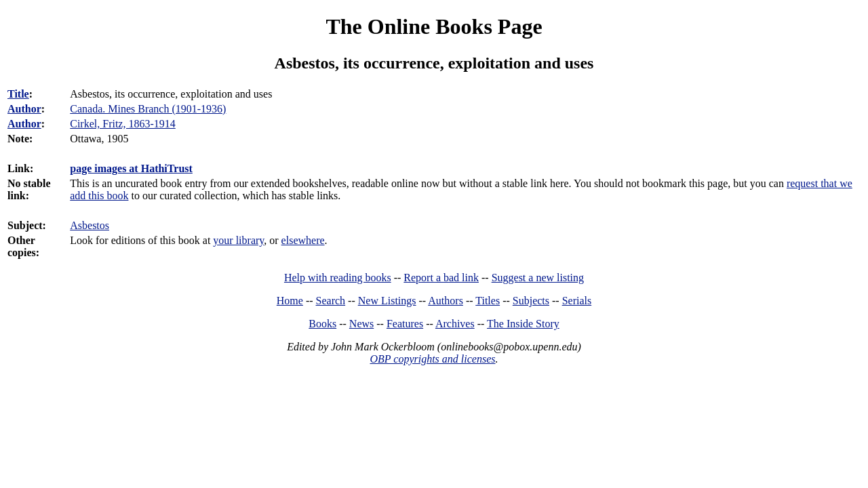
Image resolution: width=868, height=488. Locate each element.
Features (405, 324)
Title (18, 94)
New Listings (387, 301)
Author (24, 109)
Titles (488, 301)
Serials (577, 301)
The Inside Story (523, 324)
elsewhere (303, 240)
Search (331, 301)
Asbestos (90, 225)
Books (322, 324)
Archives (455, 324)
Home (290, 301)
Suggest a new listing (538, 278)
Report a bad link (441, 278)
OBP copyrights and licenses (432, 359)
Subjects (531, 301)
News (361, 324)
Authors (446, 301)
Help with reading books (338, 278)
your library (238, 240)
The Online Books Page (434, 26)
